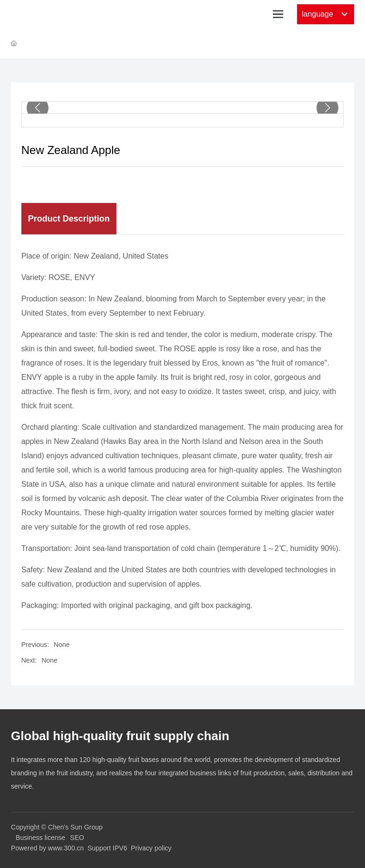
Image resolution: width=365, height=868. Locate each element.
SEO (77, 838)
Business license (40, 838)
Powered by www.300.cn (47, 848)
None (62, 645)
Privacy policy (151, 848)
